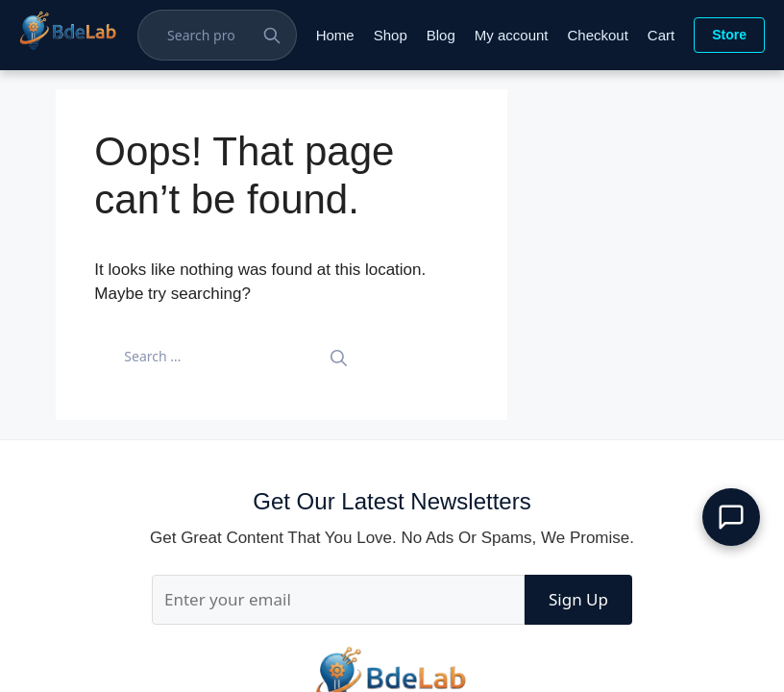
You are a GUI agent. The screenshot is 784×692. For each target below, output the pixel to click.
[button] (731, 517)
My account (512, 35)
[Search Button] (272, 36)
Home (335, 35)
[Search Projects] (208, 35)
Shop (391, 35)
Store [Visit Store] (729, 35)
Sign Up (578, 599)
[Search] (339, 356)
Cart (661, 35)
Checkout (597, 35)
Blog (441, 35)
